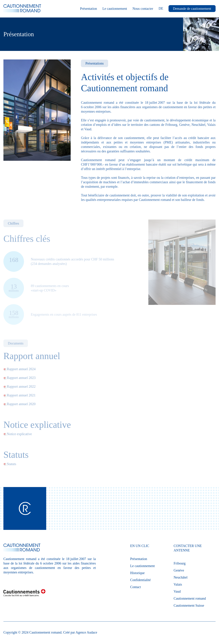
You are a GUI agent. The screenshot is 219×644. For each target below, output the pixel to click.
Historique (137, 573)
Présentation (89, 9)
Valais (178, 584)
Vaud (177, 591)
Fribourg (180, 563)
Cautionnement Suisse (189, 605)
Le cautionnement (115, 9)
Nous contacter (143, 9)
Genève (179, 570)
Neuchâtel (181, 577)
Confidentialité (140, 580)
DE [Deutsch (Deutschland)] (161, 8)
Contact (136, 587)
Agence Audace (86, 632)
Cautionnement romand (190, 598)
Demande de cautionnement (192, 9)
